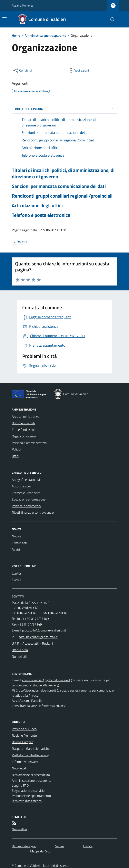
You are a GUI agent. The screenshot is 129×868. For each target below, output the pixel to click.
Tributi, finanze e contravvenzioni (34, 512)
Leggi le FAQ (20, 785)
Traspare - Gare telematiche (31, 749)
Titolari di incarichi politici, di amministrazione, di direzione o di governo (63, 173)
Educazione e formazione (29, 499)
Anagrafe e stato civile (27, 480)
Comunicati (19, 543)
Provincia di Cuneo (24, 729)
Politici (16, 449)
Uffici (15, 456)
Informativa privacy (25, 762)
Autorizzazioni (21, 486)
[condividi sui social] (22, 70)
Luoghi (16, 573)
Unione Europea (23, 742)
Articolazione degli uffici (37, 205)
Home (16, 35)
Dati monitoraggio (24, 846)
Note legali (19, 768)
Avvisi (16, 549)
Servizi (59, 846)
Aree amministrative (26, 416)
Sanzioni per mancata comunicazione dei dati (59, 186)
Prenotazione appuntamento (31, 796)
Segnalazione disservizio (28, 791)
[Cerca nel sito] (111, 19)
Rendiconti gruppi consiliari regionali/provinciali (62, 196)
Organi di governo (24, 436)
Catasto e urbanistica (26, 493)
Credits (88, 846)
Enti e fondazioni (23, 430)
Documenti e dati (23, 423)
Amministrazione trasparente (45, 35)
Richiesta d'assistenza (27, 801)
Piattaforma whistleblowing (31, 755)
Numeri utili (20, 656)
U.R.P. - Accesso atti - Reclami (32, 643)
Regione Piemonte (23, 5)
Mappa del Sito (40, 851)
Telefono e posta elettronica (41, 215)
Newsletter (19, 829)
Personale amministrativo (29, 443)
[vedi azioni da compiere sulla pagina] (78, 70)
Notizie (17, 536)
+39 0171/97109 (37, 619)
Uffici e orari (20, 650)
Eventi (16, 580)
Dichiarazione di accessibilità (31, 775)
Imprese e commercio (26, 506)
